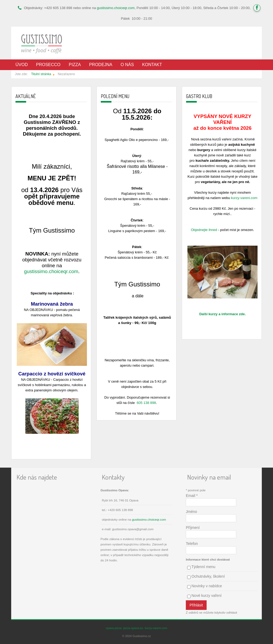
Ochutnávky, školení (208, 576)
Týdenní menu (203, 567)
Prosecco (48, 65)
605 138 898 (146, 403)
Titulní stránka (41, 74)
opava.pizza (114, 628)
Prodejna (101, 65)
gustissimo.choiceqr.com (116, 8)
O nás (127, 65)
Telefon (192, 544)
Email (192, 496)
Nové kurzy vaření (206, 596)
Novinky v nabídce (207, 586)
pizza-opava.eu (133, 628)
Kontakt (152, 65)
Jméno (191, 512)
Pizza (75, 65)
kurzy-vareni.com (244, 198)
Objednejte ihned (204, 230)
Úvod (22, 65)
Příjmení (193, 528)
